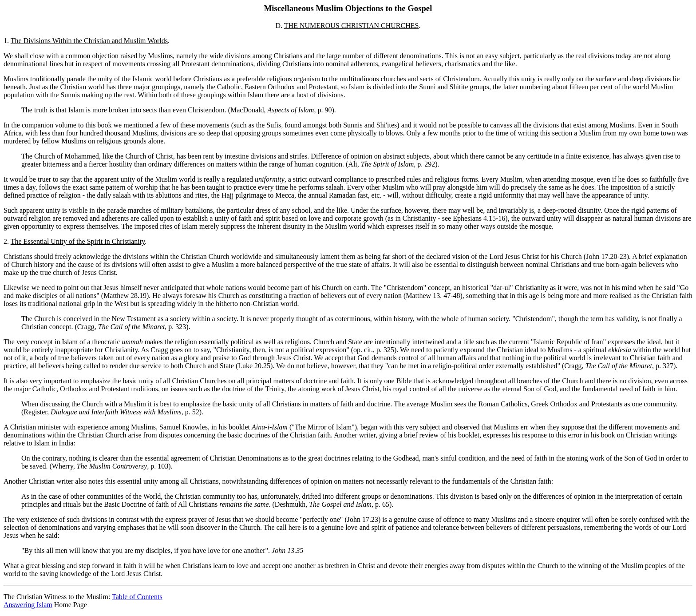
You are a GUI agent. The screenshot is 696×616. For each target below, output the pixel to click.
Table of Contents (137, 597)
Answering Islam (28, 605)
